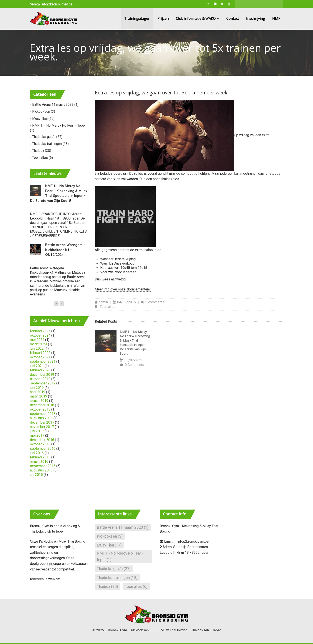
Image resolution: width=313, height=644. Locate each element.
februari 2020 (40, 370)
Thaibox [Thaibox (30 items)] (107, 587)
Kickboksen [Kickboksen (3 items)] (110, 536)
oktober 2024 (40, 335)
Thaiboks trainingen (47, 144)
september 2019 (43, 383)
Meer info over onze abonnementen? (123, 289)
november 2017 (42, 427)
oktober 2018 (40, 409)
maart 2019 (39, 396)
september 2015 (43, 466)
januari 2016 (39, 462)
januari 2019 (39, 401)
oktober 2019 (40, 379)
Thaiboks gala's (44, 137)
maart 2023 (39, 344)
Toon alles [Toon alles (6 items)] (136, 587)
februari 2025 (40, 331)
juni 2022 (37, 348)
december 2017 (42, 422)
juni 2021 (37, 366)
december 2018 (42, 405)
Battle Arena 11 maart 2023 (53, 105)
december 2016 (42, 440)
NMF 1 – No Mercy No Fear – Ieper (59, 125)
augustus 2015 (41, 470)
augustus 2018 (41, 418)
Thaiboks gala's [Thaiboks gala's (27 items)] (114, 569)
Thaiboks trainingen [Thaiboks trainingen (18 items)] (117, 578)
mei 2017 (37, 435)
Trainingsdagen (137, 18)
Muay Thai (40, 118)
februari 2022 (40, 353)
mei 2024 (37, 340)
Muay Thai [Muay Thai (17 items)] (109, 545)
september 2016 (43, 449)
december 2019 (42, 375)
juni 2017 (37, 431)
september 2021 (43, 361)
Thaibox (38, 151)
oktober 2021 (40, 357)
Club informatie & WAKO (197, 18)
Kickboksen (41, 112)
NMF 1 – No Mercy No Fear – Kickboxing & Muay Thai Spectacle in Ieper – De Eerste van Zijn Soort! (135, 343)
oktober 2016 (40, 444)
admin (103, 302)
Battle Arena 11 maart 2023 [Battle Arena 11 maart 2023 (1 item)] (123, 527)
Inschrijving (256, 18)
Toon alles (108, 307)
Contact (233, 18)
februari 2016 (40, 457)
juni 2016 (37, 453)
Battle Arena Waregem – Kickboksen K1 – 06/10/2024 (65, 250)
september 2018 (43, 414)
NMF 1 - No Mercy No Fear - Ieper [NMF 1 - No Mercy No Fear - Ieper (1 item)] (120, 557)
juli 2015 (36, 475)
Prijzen (163, 18)
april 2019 (38, 392)
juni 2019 (37, 388)
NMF (276, 18)
